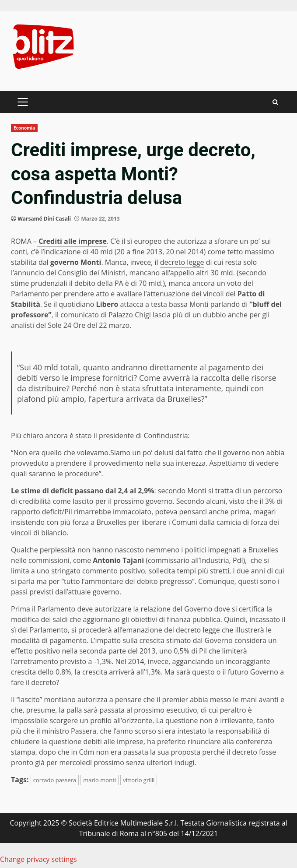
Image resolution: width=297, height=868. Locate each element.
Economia (24, 128)
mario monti (100, 780)
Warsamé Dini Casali (44, 219)
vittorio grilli (139, 780)
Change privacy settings (38, 859)
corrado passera (55, 780)
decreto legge (182, 262)
